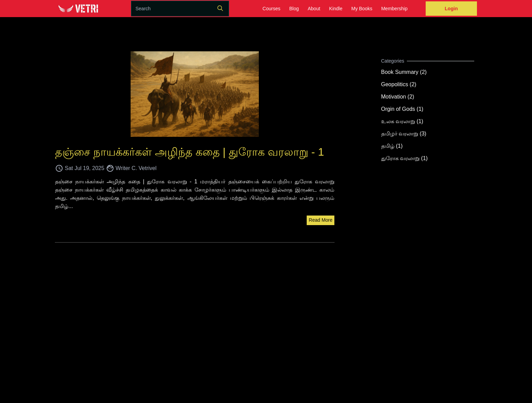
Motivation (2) (398, 97)
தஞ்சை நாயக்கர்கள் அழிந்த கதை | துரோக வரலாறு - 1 (190, 152)
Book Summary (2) (404, 72)
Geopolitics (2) (399, 84)
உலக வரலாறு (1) (402, 121)
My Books (362, 9)
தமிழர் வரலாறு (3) (404, 134)
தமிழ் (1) (392, 146)
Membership (394, 9)
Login (451, 9)
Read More (321, 220)
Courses (271, 9)
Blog (294, 9)
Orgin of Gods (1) (402, 109)
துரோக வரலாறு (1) (404, 158)
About (314, 9)
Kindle (336, 9)
